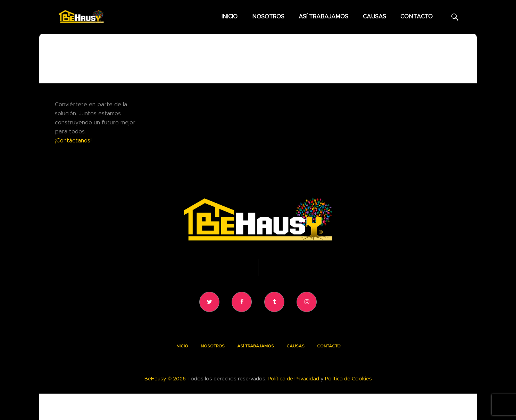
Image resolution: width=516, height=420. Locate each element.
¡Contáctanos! (73, 141)
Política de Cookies (348, 379)
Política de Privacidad (293, 379)
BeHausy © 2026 (165, 379)
